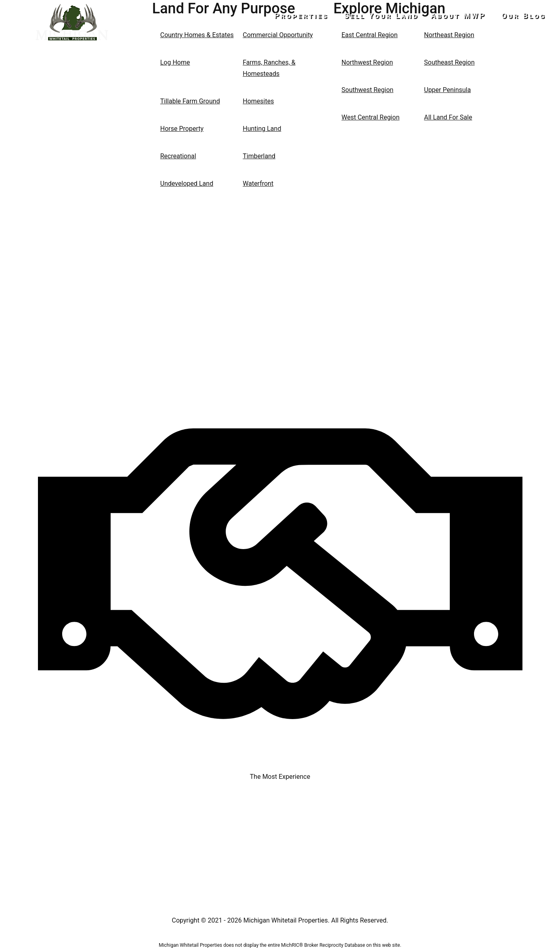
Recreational (178, 156)
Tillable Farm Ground (190, 101)
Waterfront (258, 184)
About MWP (462, 16)
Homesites (258, 101)
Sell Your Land (385, 16)
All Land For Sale (448, 117)
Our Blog (524, 16)
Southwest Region (368, 90)
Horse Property (182, 129)
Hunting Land (262, 129)
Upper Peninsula (447, 90)
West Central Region (371, 117)
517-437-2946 (72, 55)
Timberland (259, 156)
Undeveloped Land (187, 184)
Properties (308, 16)
